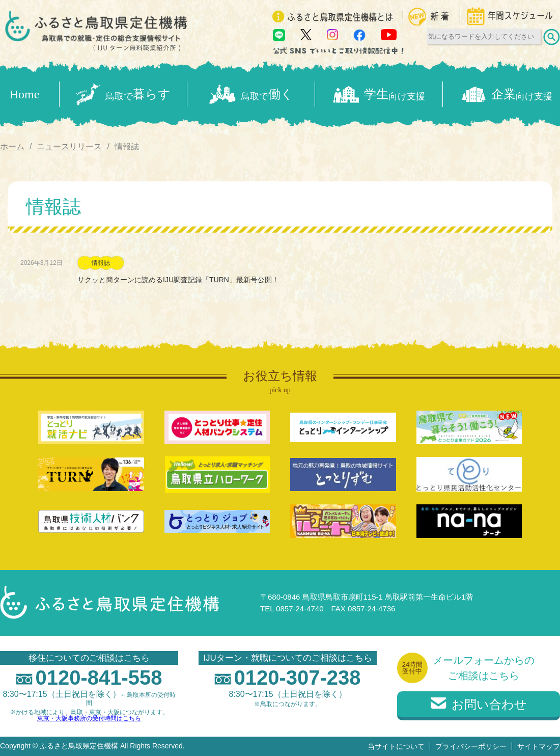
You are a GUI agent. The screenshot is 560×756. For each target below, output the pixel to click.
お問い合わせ (479, 704)
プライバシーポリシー (471, 746)
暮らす (123, 94)
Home (25, 94)
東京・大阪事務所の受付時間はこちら (89, 718)
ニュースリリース (69, 146)
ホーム (12, 146)
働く (251, 94)
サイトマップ (539, 746)
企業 (507, 94)
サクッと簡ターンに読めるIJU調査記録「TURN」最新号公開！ (178, 280)
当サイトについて (396, 746)
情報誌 (101, 263)
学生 (379, 94)
